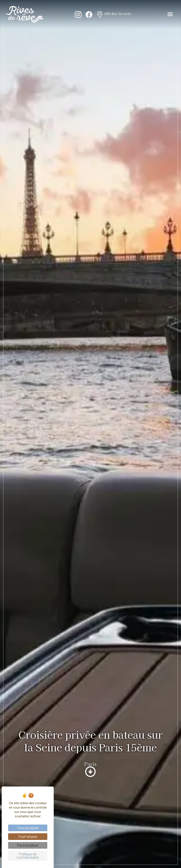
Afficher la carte (114, 14)
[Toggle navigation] (170, 14)
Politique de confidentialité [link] (28, 856)
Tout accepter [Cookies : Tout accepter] (28, 828)
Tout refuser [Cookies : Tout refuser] (28, 837)
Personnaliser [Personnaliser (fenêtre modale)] (28, 845)
